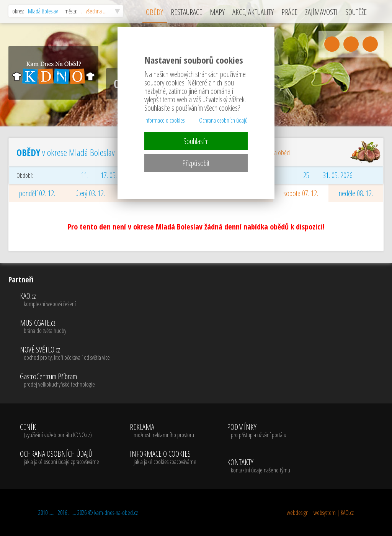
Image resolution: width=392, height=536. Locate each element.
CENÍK (60, 431)
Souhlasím (196, 141)
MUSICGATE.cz (65, 327)
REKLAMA (163, 431)
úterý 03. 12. (90, 193)
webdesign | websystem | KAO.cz (320, 513)
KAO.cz (65, 300)
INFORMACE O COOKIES (163, 458)
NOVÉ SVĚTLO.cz (65, 354)
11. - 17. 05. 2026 (106, 175)
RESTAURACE (186, 12)
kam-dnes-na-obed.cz (116, 513)
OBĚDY (154, 12)
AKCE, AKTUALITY (253, 12)
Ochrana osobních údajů (223, 120)
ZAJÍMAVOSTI (321, 12)
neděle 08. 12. (356, 193)
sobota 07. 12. (301, 193)
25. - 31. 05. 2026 (328, 175)
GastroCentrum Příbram (65, 380)
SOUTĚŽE (356, 12)
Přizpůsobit (196, 163)
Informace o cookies (164, 120)
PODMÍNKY (257, 431)
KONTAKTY (259, 466)
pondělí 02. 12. (37, 193)
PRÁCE (289, 12)
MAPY (217, 12)
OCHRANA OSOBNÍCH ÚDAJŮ (60, 458)
